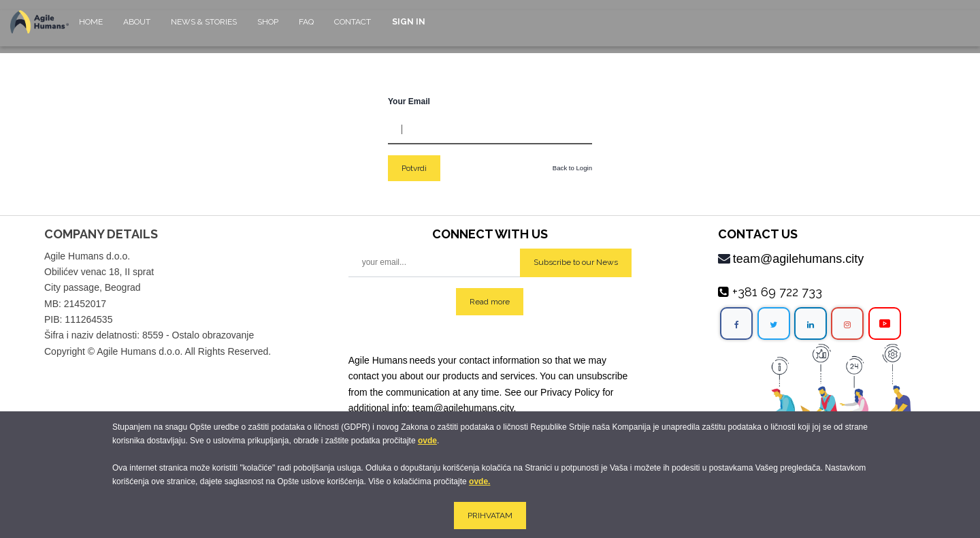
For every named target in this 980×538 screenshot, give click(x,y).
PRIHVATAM (490, 516)
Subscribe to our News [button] (576, 262)
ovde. (479, 481)
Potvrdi (414, 168)
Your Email (409, 101)
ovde (427, 441)
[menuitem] (91, 28)
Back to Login (572, 168)
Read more (490, 302)
